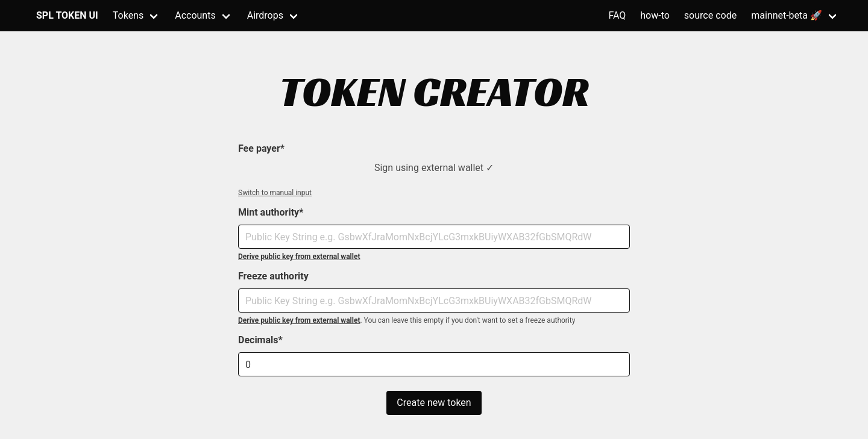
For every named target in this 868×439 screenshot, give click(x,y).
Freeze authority (273, 276)
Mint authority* (271, 212)
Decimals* (260, 340)
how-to (655, 15)
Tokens (128, 15)
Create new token (434, 403)
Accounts (195, 15)
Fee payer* (261, 148)
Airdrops (265, 15)
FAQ (617, 15)
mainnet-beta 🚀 (787, 15)
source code (710, 15)
